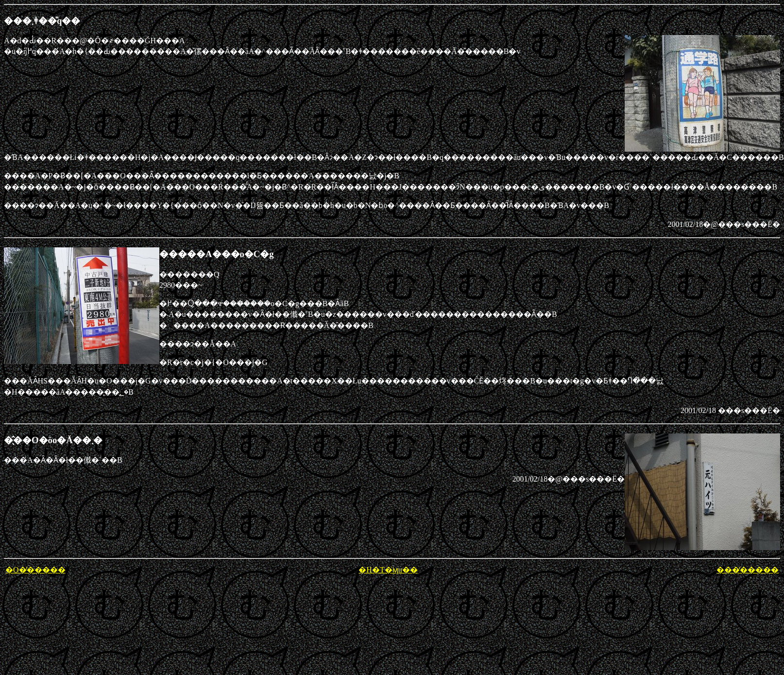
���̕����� (748, 570)
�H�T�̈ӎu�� (388, 570)
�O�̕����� (35, 570)
